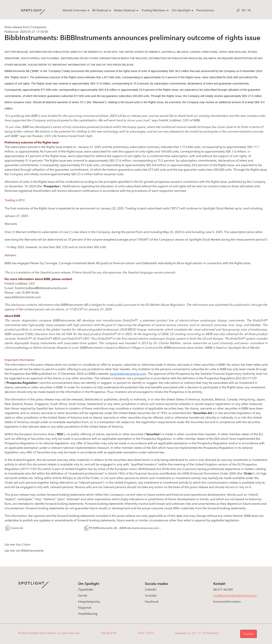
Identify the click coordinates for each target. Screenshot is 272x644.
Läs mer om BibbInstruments (24, 551)
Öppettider (86, 589)
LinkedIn (151, 589)
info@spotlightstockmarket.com (235, 596)
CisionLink (17, 528)
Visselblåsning (88, 614)
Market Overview (75, 10)
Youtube (151, 596)
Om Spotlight (181, 10)
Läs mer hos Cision (17, 545)
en (244, 10)
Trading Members (153, 10)
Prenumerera (205, 10)
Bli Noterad (100, 10)
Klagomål (85, 608)
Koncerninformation (227, 602)
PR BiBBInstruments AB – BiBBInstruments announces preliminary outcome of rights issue (125, 528)
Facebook (152, 602)
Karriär (83, 596)
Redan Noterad (125, 10)
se (249, 10)
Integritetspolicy (89, 602)
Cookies (248, 634)
